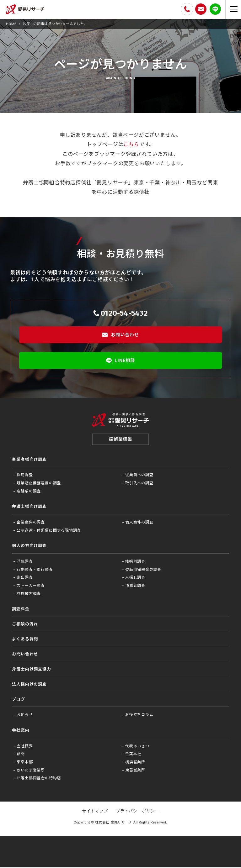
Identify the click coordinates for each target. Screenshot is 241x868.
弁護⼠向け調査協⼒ (31, 670)
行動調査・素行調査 (35, 570)
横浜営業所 (135, 763)
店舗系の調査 (29, 492)
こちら (131, 144)
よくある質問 (25, 640)
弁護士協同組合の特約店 (39, 779)
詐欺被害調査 (29, 594)
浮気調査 (25, 562)
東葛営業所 (135, 771)
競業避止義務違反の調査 (39, 484)
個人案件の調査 (139, 523)
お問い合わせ (120, 335)
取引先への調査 (139, 484)
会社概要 (25, 747)
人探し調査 (135, 578)
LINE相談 (121, 360)
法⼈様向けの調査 (29, 685)
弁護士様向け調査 (29, 507)
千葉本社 (133, 755)
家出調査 (25, 578)
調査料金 (21, 610)
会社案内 (21, 731)
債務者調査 (135, 586)
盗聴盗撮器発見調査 (143, 570)
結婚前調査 (135, 562)
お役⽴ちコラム (139, 716)
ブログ (18, 700)
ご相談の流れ (25, 625)
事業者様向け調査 (29, 460)
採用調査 (25, 476)
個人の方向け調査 (29, 547)
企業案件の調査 (31, 523)
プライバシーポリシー (137, 812)
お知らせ (25, 716)
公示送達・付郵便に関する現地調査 (49, 531)
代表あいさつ (137, 747)
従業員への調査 (139, 476)
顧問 (21, 755)
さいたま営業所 (31, 771)
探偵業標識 (120, 440)
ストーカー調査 (31, 586)
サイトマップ (95, 812)
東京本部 (25, 763)
